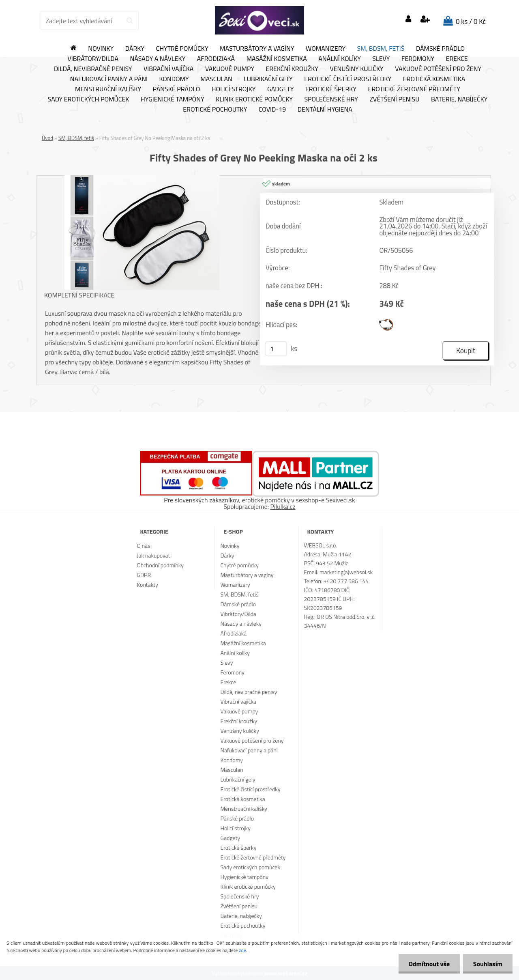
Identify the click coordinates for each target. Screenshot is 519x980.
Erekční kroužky (292, 69)
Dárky (135, 49)
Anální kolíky (340, 59)
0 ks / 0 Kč (471, 22)
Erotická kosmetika (434, 79)
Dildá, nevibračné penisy (93, 69)
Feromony (418, 59)
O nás (143, 546)
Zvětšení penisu (395, 99)
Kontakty (147, 585)
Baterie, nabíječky (459, 99)
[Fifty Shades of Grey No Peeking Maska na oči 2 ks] (142, 179)
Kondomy (174, 79)
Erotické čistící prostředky (348, 79)
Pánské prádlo (176, 89)
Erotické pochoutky (215, 110)
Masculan (216, 79)
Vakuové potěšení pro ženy (438, 69)
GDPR (144, 575)
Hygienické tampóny (173, 99)
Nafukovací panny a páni (109, 79)
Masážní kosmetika (277, 59)
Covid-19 (272, 110)
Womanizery (326, 49)
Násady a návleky (158, 59)
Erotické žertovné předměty (414, 89)
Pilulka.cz (283, 506)
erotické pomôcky (266, 500)
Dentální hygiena (325, 110)
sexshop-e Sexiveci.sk (325, 500)
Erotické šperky (331, 89)
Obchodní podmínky (160, 565)
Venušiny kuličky (356, 69)
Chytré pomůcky (182, 49)
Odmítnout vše (429, 964)
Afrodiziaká (216, 59)
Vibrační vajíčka (168, 69)
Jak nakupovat (153, 555)
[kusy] (276, 349)
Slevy (381, 59)
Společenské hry (331, 99)
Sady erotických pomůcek (89, 99)
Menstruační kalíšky (108, 89)
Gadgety (280, 89)
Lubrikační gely (268, 79)
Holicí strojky (234, 89)
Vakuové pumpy (230, 69)
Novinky (101, 49)
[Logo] (259, 20)
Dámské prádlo (440, 49)
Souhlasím (488, 964)
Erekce (457, 59)
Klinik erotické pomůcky (254, 99)
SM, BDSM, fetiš (381, 49)
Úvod (47, 138)
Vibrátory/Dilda (93, 59)
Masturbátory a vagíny (257, 49)
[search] (130, 21)
